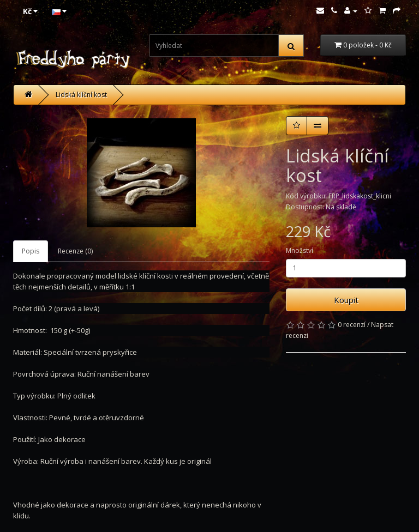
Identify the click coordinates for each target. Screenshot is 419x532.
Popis (31, 251)
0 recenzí (352, 325)
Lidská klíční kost (81, 95)
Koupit (346, 300)
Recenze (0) (75, 251)
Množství (300, 250)
